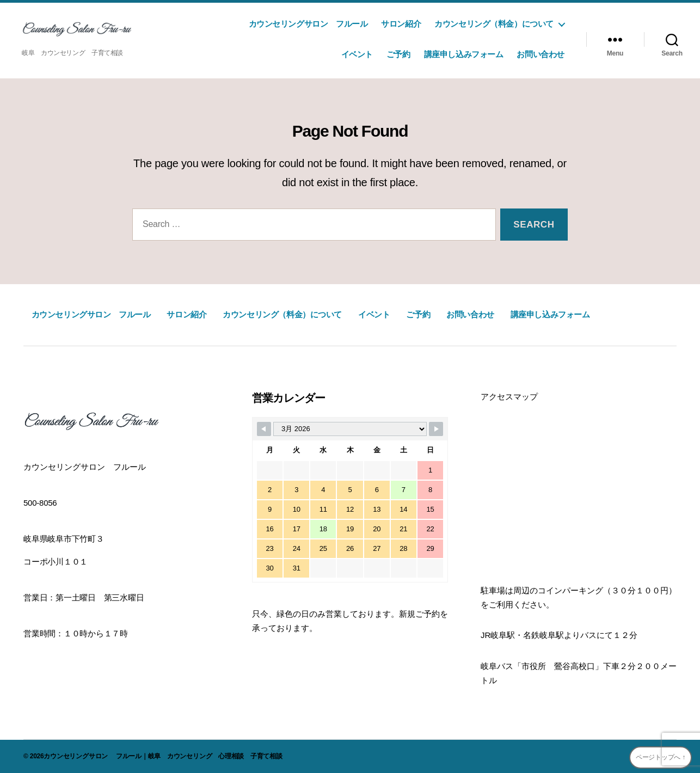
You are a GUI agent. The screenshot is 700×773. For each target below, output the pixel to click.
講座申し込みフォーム (464, 54)
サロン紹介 (401, 24)
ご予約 (398, 54)
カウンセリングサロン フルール (304, 24)
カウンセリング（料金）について (494, 24)
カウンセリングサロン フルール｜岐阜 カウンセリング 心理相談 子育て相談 (163, 756)
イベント (357, 54)
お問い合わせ (541, 54)
